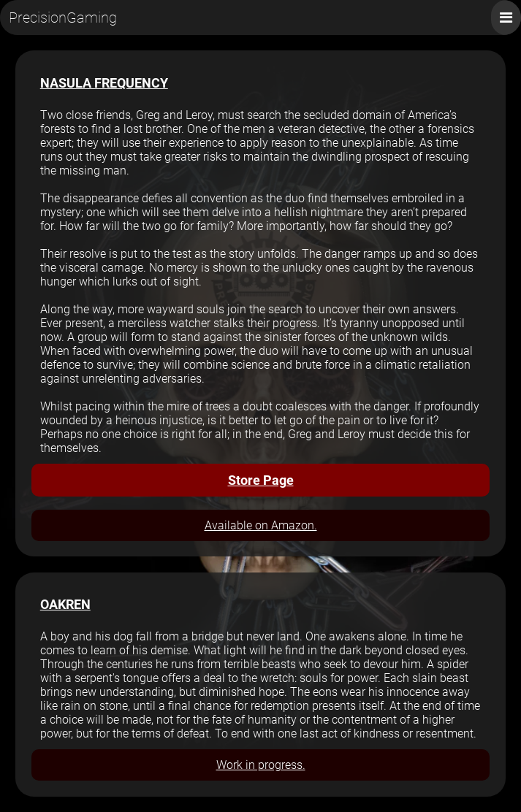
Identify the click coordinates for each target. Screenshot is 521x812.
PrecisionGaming (63, 18)
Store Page (261, 480)
